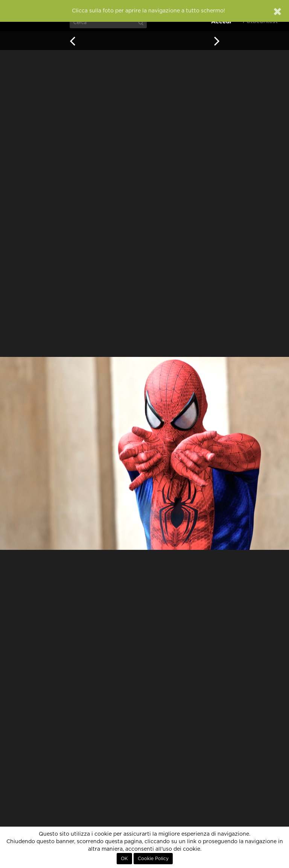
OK (124, 859)
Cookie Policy (153, 859)
